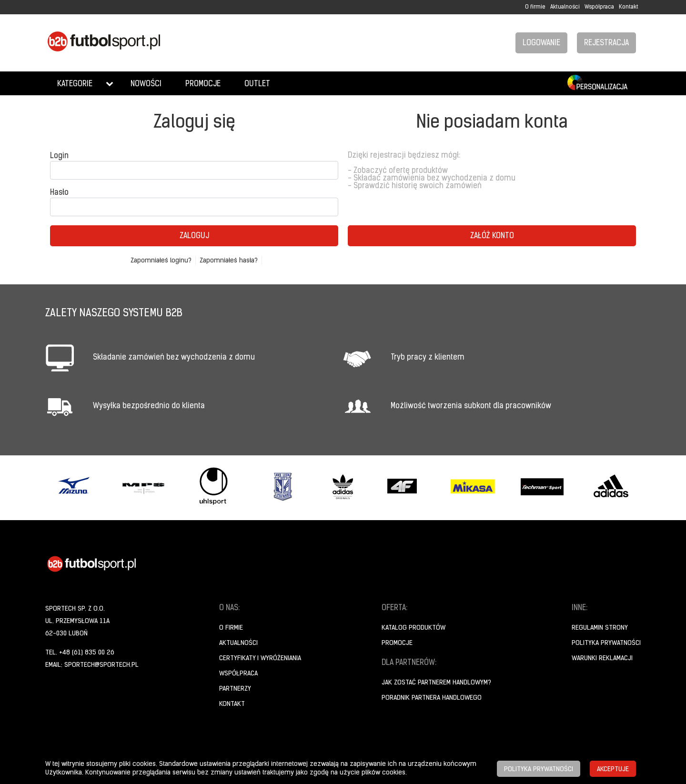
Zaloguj (194, 236)
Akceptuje (613, 769)
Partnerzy (235, 689)
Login (59, 156)
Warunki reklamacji (602, 658)
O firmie (535, 7)
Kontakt (629, 7)
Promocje (203, 84)
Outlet (257, 84)
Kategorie (75, 84)
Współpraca (599, 7)
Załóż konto (492, 236)
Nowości (146, 84)
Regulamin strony (600, 628)
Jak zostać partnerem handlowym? (436, 683)
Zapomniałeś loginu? (161, 261)
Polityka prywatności (606, 643)
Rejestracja (606, 43)
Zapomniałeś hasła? (229, 261)
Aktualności (565, 7)
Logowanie (541, 43)
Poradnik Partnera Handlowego (432, 698)
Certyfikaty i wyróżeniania (260, 658)
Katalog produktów (414, 628)
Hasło (59, 193)
